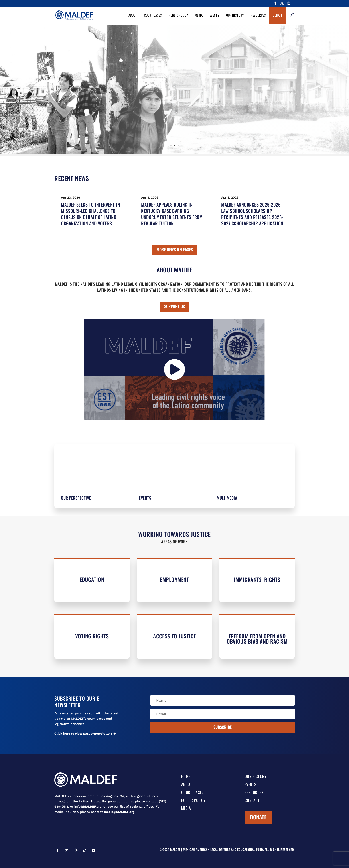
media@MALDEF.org (119, 812)
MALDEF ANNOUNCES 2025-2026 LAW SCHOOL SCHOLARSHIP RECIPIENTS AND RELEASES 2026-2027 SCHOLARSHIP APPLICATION (252, 214)
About (133, 15)
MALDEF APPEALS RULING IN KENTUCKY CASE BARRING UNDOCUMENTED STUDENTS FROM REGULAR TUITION (172, 214)
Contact (252, 801)
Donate (278, 15)
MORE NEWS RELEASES (175, 249)
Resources (258, 15)
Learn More (189, 112)
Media (199, 15)
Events (214, 15)
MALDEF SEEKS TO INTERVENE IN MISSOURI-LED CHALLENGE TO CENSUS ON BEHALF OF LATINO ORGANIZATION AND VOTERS (90, 214)
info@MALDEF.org (88, 806)
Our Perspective (76, 498)
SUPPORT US (174, 306)
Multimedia (227, 498)
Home (186, 777)
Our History (235, 15)
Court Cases (153, 15)
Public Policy (178, 15)
